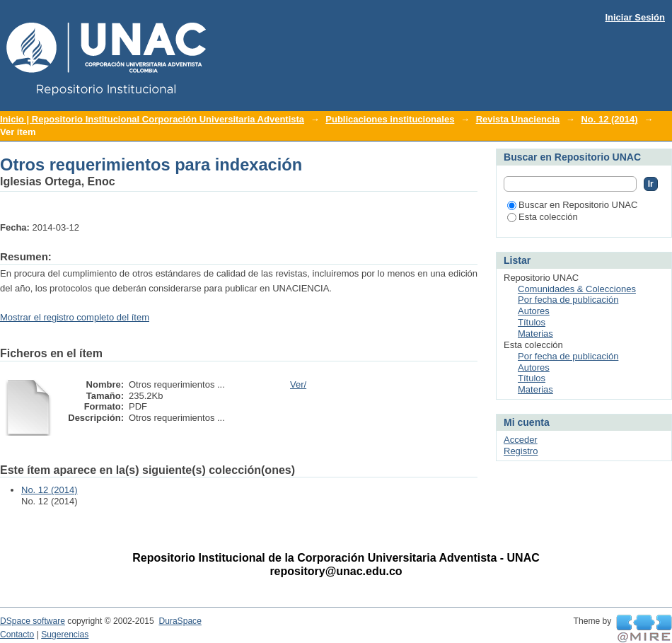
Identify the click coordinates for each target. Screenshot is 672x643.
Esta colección (543, 217)
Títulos (532, 322)
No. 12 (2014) (609, 119)
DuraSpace (180, 621)
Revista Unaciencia (518, 119)
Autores (534, 311)
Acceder (521, 440)
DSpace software (33, 621)
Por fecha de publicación (568, 300)
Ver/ (298, 384)
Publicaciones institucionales (390, 119)
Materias (535, 334)
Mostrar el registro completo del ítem (75, 317)
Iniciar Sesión (635, 17)
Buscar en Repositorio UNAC (572, 205)
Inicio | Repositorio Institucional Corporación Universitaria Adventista (152, 119)
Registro (521, 451)
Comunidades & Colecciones (577, 289)
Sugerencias (65, 635)
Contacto (17, 635)
